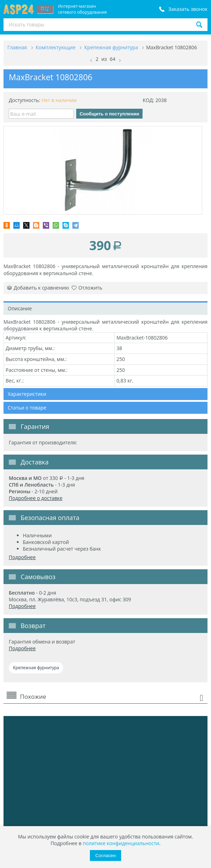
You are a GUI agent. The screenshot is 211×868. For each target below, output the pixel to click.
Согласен (105, 856)
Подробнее (22, 557)
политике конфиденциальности (121, 843)
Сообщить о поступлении (110, 114)
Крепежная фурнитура (36, 668)
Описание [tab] (20, 308)
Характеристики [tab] (27, 394)
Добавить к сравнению (38, 288)
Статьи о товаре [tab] (27, 408)
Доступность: (25, 100)
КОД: (148, 100)
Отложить (87, 288)
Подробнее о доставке (36, 498)
